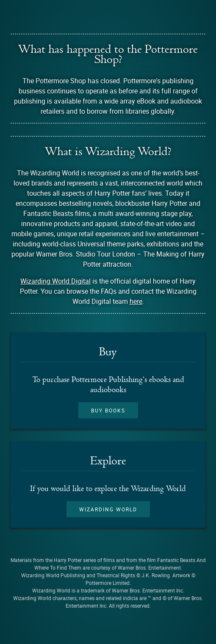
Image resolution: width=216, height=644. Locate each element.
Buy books (108, 410)
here (136, 301)
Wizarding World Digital (55, 281)
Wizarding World (108, 509)
